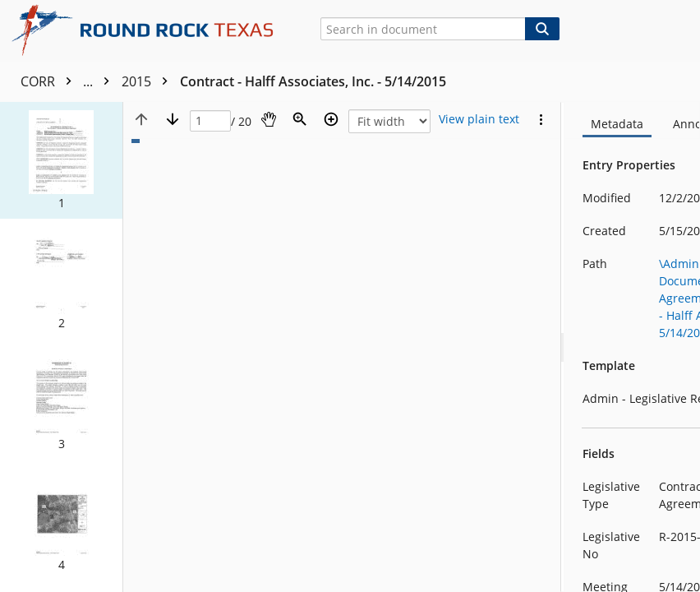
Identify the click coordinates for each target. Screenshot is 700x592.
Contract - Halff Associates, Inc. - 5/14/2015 (313, 81)
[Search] (542, 29)
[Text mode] (479, 119)
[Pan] (269, 119)
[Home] (149, 30)
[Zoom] (300, 119)
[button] (61, 160)
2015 (149, 81)
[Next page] (173, 119)
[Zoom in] (331, 119)
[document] (633, 347)
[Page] (210, 121)
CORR (69, 81)
